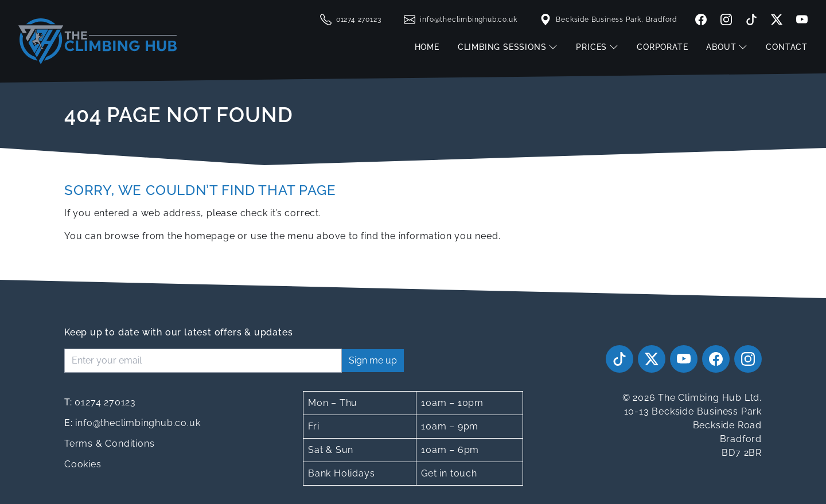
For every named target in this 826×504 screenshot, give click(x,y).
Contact (787, 47)
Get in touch (449, 473)
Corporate (662, 47)
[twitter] (777, 19)
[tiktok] (751, 19)
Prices (597, 47)
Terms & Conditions (109, 444)
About (727, 47)
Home (427, 47)
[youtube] (800, 19)
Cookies (83, 464)
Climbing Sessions (508, 47)
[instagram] (726, 19)
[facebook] (701, 19)
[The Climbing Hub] (98, 41)
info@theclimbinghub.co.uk (132, 423)
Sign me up (373, 360)
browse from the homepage (170, 236)
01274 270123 (100, 402)
